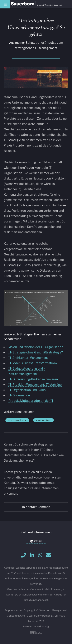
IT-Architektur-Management (28, 358)
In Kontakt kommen (36, 507)
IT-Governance (19, 395)
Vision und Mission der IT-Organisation (36, 347)
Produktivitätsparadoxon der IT (31, 401)
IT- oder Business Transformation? (33, 363)
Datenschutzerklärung (36, 626)
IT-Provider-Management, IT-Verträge (35, 384)
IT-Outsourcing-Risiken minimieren (33, 379)
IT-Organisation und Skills (27, 390)
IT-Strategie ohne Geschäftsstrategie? (36, 352)
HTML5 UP (36, 632)
